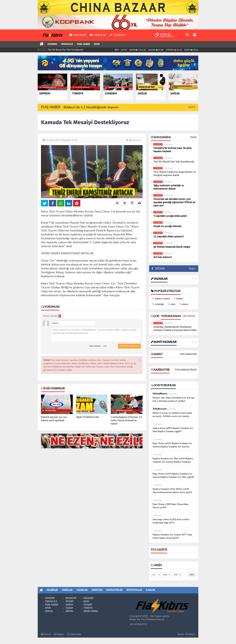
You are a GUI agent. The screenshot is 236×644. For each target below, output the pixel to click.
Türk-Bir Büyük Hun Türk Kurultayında (65, 50)
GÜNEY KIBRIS (91, 611)
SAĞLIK (69, 605)
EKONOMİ (71, 598)
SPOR (97, 44)
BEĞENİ (159, 268)
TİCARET (88, 605)
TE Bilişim (190, 634)
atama (184, 304)
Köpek (178, 298)
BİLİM (86, 601)
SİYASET (70, 601)
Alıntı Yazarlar (164, 342)
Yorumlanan (171, 316)
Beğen (192, 268)
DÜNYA (49, 611)
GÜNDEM (52, 44)
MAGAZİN (88, 598)
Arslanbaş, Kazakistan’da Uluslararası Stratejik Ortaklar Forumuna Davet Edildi (175, 328)
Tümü (193, 137)
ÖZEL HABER (83, 44)
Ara (192, 574)
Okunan (189, 316)
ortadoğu (158, 304)
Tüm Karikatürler (186, 370)
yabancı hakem (161, 298)
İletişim (59, 634)
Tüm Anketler (188, 354)
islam (172, 304)
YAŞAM (69, 608)
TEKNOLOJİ (67, 44)
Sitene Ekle (74, 634)
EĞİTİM (69, 611)
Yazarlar (159, 279)
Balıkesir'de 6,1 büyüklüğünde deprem (91, 107)
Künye (46, 634)
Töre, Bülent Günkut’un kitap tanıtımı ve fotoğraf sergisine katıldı (175, 173)
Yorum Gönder (52, 316)
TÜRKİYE (88, 608)
